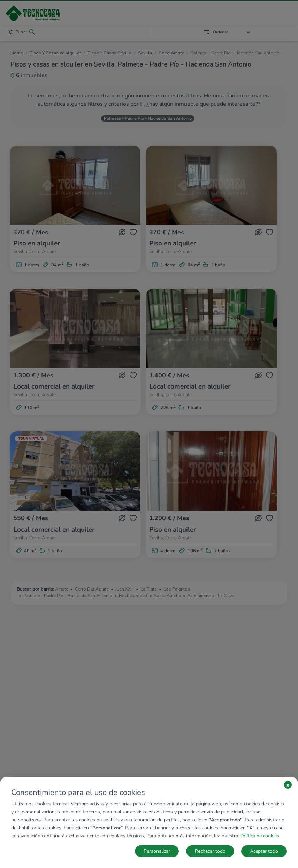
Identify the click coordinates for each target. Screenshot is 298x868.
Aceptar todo (264, 851)
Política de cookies (259, 836)
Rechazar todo (210, 851)
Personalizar (157, 851)
